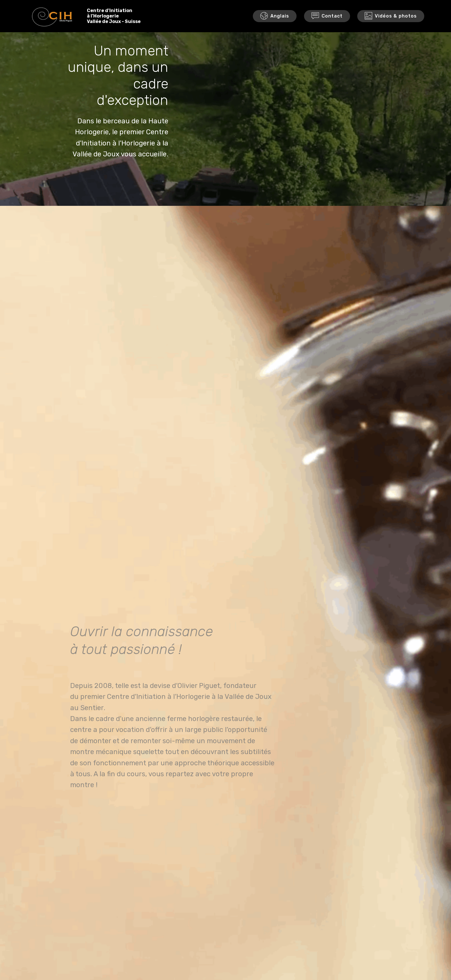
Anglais (275, 17)
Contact (327, 17)
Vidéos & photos (391, 17)
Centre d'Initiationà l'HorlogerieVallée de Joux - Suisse (118, 17)
